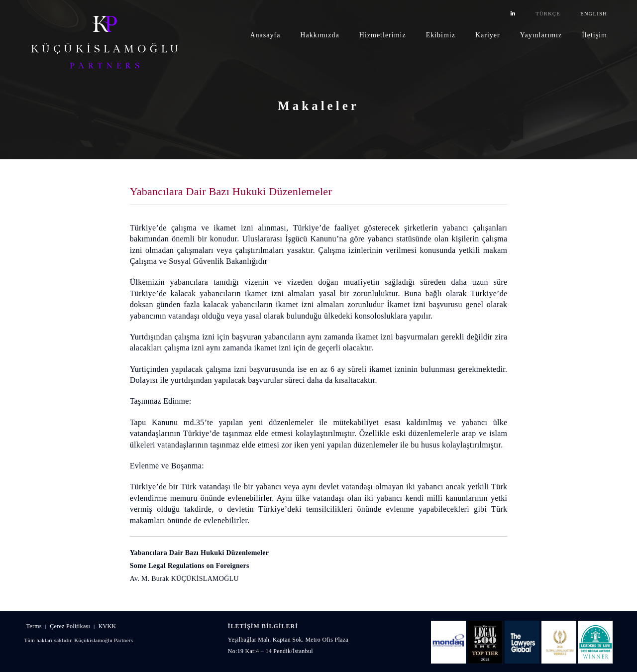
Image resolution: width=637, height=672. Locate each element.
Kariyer (488, 35)
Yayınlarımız (541, 35)
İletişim (594, 35)
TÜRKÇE (548, 13)
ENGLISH (594, 13)
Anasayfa (265, 35)
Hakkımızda (319, 35)
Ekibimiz (441, 35)
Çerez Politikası (70, 626)
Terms (34, 626)
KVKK (107, 626)
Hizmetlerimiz (383, 35)
